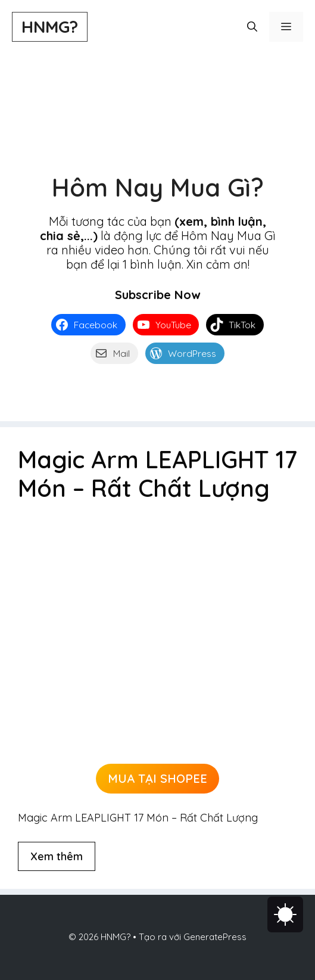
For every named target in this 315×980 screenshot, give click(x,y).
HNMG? (50, 27)
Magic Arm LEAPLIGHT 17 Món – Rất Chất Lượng (157, 474)
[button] (252, 27)
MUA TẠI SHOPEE (157, 778)
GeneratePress (215, 937)
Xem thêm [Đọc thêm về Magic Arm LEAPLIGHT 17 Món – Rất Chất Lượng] (57, 856)
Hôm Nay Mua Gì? (158, 187)
